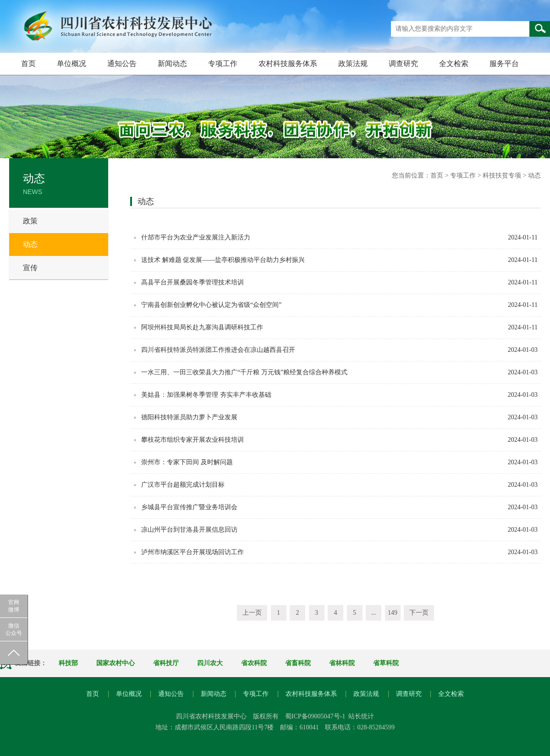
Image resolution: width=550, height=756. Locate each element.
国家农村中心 (115, 663)
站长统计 (361, 716)
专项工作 (223, 64)
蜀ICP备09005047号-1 (315, 716)
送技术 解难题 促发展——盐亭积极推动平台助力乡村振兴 (223, 260)
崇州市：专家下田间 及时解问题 (187, 462)
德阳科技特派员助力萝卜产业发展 (189, 417)
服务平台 (504, 64)
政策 (30, 221)
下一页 (419, 613)
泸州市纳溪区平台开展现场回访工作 (192, 552)
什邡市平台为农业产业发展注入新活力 (196, 237)
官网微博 (14, 606)
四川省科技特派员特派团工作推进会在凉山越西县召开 (218, 350)
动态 (30, 244)
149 (393, 613)
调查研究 (403, 64)
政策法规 (353, 64)
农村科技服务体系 (288, 64)
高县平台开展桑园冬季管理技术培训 (192, 282)
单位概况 (71, 64)
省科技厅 (166, 663)
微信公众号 (14, 629)
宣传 (30, 268)
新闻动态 (172, 64)
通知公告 (122, 64)
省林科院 (342, 663)
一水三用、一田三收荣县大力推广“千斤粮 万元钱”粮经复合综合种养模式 (244, 372)
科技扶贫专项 (502, 175)
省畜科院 (298, 663)
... (374, 613)
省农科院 (254, 663)
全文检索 (454, 64)
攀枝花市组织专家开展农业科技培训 (192, 440)
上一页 (252, 613)
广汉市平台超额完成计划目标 (183, 485)
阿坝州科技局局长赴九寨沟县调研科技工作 (202, 327)
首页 (28, 64)
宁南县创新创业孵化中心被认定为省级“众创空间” (211, 305)
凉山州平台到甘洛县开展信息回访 (189, 530)
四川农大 (210, 663)
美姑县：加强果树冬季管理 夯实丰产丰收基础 (206, 395)
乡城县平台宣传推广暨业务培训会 (189, 507)
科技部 (68, 663)
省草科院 (386, 663)
